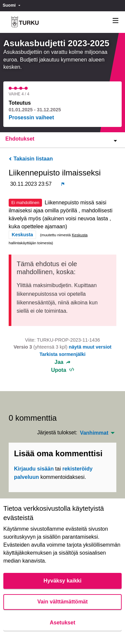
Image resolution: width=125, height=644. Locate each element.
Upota (62, 370)
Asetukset (62, 623)
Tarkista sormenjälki (62, 354)
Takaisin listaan (31, 159)
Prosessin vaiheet (31, 117)
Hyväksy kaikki (63, 581)
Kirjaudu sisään (34, 469)
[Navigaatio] (116, 21)
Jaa (63, 362)
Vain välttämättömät (62, 602)
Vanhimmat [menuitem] (94, 433)
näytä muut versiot (90, 347)
